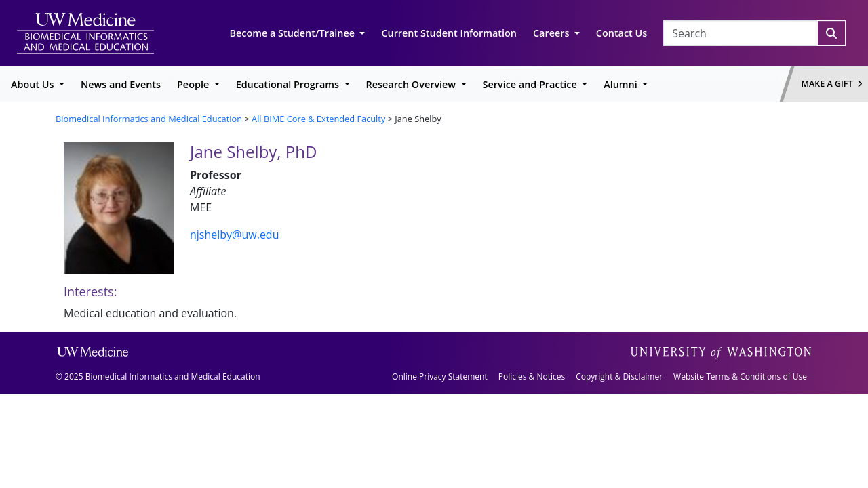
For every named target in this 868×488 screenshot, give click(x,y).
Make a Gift (832, 84)
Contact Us (622, 33)
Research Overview (412, 84)
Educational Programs (289, 84)
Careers (552, 33)
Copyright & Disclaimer (619, 377)
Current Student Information (449, 33)
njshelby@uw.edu (234, 235)
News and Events (121, 84)
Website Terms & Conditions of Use (740, 377)
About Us (34, 84)
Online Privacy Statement (440, 377)
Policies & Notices (532, 377)
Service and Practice (531, 84)
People (194, 84)
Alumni (622, 84)
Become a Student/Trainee (294, 33)
